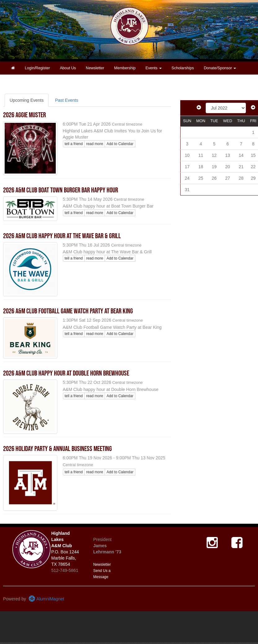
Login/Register (37, 68)
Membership (125, 68)
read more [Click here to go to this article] (95, 144)
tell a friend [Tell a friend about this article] (74, 144)
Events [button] (154, 68)
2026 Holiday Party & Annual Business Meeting (57, 449)
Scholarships (183, 68)
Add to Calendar (120, 144)
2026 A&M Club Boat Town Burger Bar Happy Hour (61, 190)
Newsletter (95, 68)
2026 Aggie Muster (24, 115)
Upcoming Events (27, 100)
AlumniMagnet (46, 599)
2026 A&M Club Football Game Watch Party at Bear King (68, 311)
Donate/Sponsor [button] (220, 68)
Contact (18, 81)
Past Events (67, 100)
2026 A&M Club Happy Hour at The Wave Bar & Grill (62, 236)
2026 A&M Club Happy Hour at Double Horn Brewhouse (66, 373)
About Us (68, 68)
